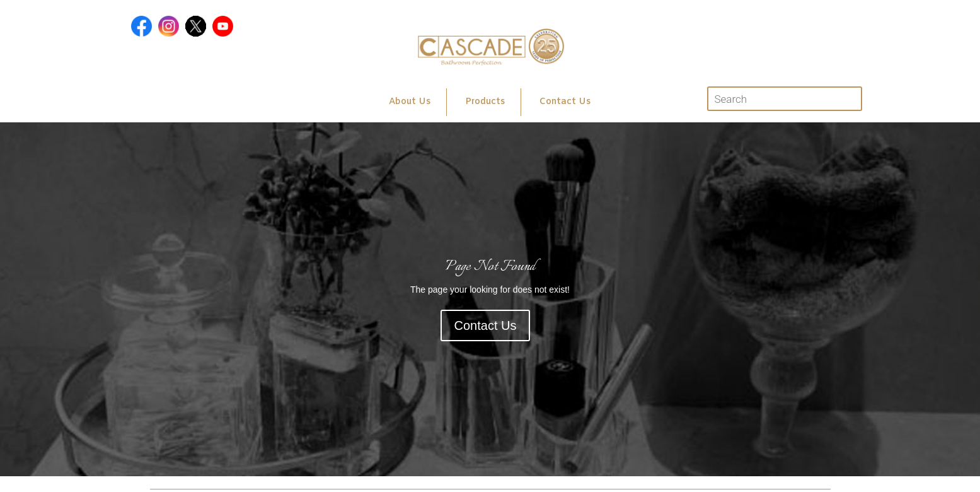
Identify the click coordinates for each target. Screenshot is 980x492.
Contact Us (565, 102)
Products (485, 102)
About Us (410, 102)
